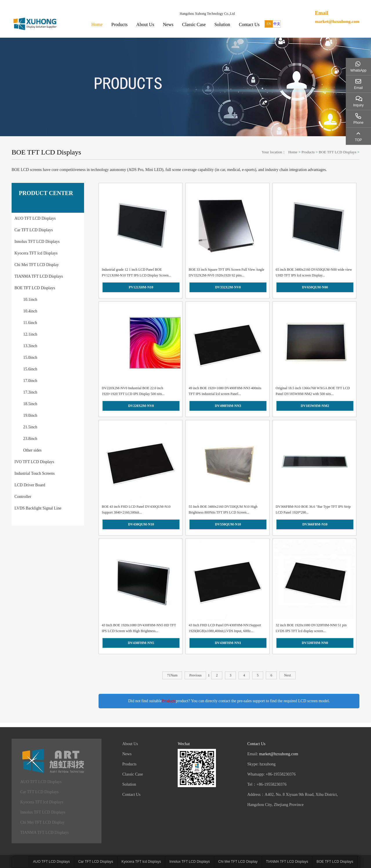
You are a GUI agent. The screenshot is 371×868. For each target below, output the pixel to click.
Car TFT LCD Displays (34, 230)
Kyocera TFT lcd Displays (36, 253)
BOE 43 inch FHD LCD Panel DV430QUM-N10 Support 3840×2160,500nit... (136, 509)
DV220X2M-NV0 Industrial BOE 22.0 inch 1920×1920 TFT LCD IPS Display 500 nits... (133, 391)
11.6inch (30, 323)
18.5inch (30, 404)
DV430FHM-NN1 (228, 643)
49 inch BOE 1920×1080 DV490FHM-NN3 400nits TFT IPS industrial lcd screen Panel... (225, 391)
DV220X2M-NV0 (141, 406)
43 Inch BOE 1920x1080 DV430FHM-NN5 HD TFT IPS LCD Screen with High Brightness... (139, 628)
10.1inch (30, 300)
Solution (222, 24)
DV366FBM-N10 (315, 524)
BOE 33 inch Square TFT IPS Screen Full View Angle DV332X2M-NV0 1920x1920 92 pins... (227, 272)
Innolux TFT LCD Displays (37, 242)
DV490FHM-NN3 (228, 406)
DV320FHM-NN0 (315, 643)
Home (97, 24)
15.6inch (30, 369)
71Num (172, 675)
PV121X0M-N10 (141, 287)
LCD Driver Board (30, 485)
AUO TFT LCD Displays (35, 218)
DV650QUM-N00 (315, 287)
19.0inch (30, 415)
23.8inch (30, 439)
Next (287, 675)
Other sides (32, 450)
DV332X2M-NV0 (228, 287)
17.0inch (30, 381)
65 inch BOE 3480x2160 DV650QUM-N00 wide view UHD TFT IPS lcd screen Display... (314, 272)
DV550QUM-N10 (228, 524)
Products (119, 24)
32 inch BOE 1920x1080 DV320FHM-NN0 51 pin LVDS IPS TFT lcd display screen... (311, 628)
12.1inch (30, 334)
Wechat (184, 744)
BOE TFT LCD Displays (338, 152)
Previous (195, 675)
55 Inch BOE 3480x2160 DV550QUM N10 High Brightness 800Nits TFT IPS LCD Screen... (223, 509)
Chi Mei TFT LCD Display (37, 265)
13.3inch (30, 346)
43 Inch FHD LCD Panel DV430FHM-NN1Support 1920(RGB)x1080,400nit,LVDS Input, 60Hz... (225, 628)
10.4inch (30, 311)
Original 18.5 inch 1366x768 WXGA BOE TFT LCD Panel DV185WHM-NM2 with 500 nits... (313, 391)
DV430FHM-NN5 (141, 643)
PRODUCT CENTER (46, 193)
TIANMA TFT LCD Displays (39, 276)
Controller (23, 497)
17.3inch (30, 392)
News (168, 24)
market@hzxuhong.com (337, 21)
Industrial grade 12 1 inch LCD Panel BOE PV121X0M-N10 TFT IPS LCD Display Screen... (137, 272)
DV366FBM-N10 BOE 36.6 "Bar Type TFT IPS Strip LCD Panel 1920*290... (313, 509)
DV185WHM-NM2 (315, 406)
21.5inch (30, 427)
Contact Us (249, 24)
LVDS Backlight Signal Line (38, 508)
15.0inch (30, 357)
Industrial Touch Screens (35, 473)
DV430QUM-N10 (141, 524)
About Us (145, 24)
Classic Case (194, 24)
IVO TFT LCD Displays (34, 462)
